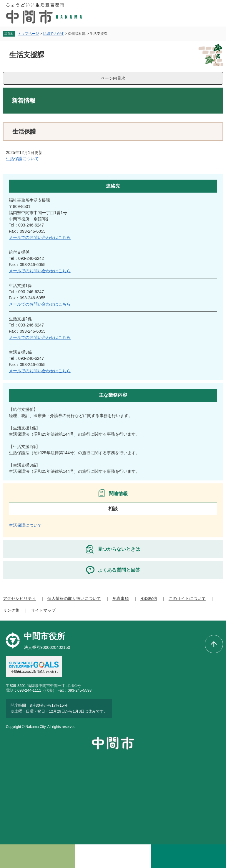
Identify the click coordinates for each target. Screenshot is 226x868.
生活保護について (22, 159)
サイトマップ (43, 610)
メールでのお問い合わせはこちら (40, 237)
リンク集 (11, 610)
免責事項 (121, 598)
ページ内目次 (113, 78)
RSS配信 (149, 598)
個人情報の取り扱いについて (74, 598)
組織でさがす (54, 34)
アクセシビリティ (19, 598)
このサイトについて (187, 598)
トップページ (28, 34)
